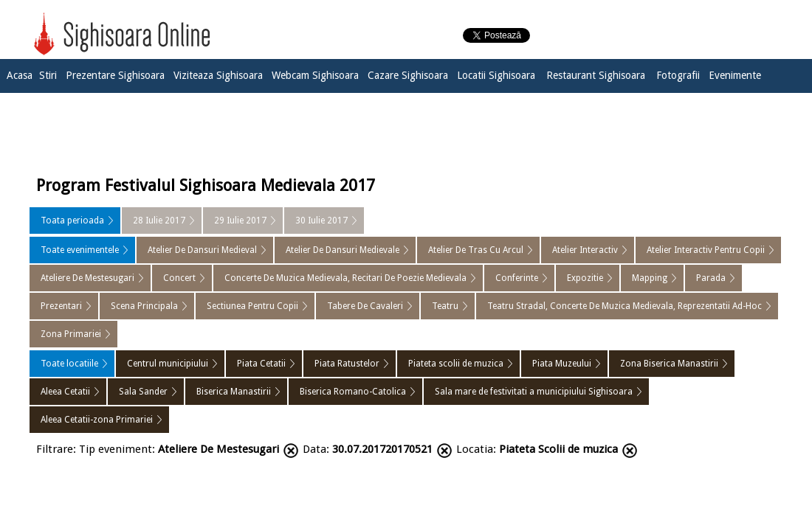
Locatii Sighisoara (496, 75)
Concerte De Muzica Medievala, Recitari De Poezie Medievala (345, 278)
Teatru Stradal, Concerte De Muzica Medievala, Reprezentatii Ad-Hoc (625, 306)
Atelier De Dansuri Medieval (202, 250)
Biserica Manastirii (234, 392)
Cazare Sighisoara (408, 75)
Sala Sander (143, 392)
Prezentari (61, 306)
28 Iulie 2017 (159, 221)
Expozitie (585, 278)
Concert (179, 278)
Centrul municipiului (168, 364)
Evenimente (735, 75)
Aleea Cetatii (65, 392)
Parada (711, 278)
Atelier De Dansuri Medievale (343, 250)
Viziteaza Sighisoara (218, 75)
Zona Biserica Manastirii (669, 364)
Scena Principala (144, 306)
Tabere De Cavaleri (365, 306)
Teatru (445, 306)
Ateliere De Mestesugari (87, 278)
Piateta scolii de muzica (456, 364)
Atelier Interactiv (585, 250)
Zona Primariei (71, 334)
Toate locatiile (69, 364)
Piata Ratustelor (347, 364)
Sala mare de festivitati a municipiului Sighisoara (534, 392)
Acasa (20, 75)
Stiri (48, 75)
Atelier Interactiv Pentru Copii (706, 250)
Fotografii (678, 75)
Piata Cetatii (261, 364)
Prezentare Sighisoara (115, 75)
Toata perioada (72, 221)
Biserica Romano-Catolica (353, 392)
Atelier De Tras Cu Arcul (476, 250)
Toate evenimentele (80, 250)
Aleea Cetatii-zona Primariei (97, 420)
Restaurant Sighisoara (596, 75)
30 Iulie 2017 (321, 221)
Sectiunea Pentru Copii (252, 306)
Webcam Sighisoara (315, 75)
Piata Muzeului (562, 364)
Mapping (650, 278)
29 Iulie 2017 (240, 221)
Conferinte (517, 278)
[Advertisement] (406, 131)
